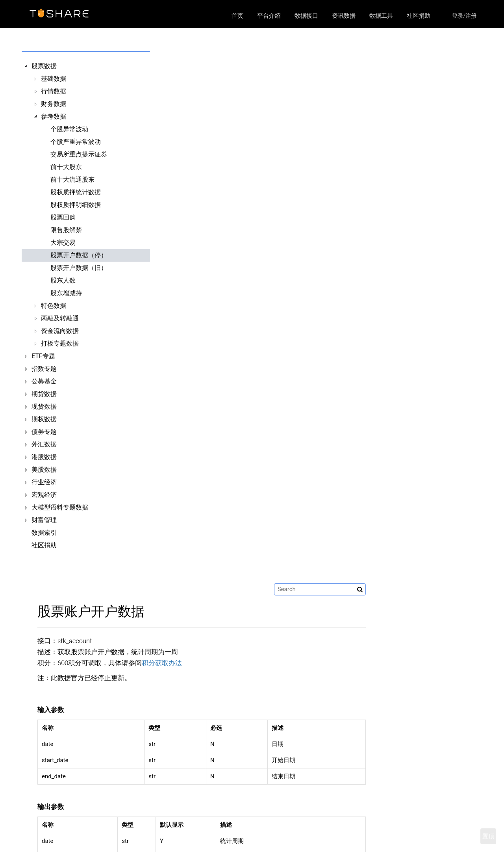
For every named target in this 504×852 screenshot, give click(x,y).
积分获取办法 (277, 131)
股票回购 (63, 217)
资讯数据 (344, 16)
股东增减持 (66, 293)
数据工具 (381, 16)
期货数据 (44, 394)
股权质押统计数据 (76, 192)
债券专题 (44, 432)
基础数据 (54, 79)
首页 (237, 16)
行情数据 (54, 91)
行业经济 (44, 482)
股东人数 (63, 280)
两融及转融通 (60, 318)
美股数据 (44, 470)
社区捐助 (419, 16)
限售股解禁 (66, 230)
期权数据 (44, 419)
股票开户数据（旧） (79, 268)
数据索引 (44, 533)
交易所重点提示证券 (79, 154)
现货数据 (44, 406)
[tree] (79, 306)
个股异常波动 (69, 129)
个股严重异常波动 (76, 142)
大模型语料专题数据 (60, 507)
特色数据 (54, 306)
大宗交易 (63, 243)
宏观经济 (44, 495)
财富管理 (44, 520)
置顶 (488, 836)
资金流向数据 (60, 331)
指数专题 (44, 369)
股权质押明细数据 (76, 205)
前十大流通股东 (72, 180)
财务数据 (54, 104)
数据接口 (306, 16)
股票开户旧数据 (338, 716)
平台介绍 (269, 16)
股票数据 (44, 66)
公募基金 (44, 381)
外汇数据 (44, 444)
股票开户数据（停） (79, 255)
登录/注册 (464, 16)
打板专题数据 (60, 343)
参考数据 (54, 116)
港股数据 (44, 457)
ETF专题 (43, 356)
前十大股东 (66, 167)
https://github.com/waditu (386, 842)
